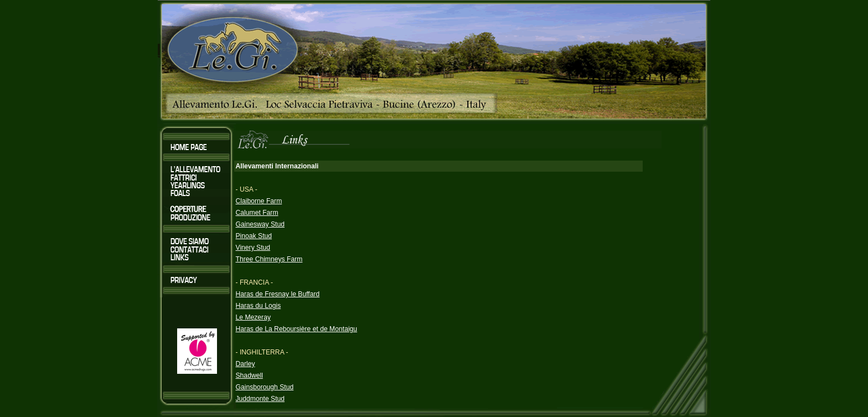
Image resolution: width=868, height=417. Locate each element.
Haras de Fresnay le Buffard (278, 294)
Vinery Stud (253, 248)
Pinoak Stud (254, 236)
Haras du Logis (259, 306)
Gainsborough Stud (265, 387)
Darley (246, 364)
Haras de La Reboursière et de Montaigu (297, 329)
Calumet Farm (257, 213)
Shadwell (249, 375)
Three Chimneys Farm (269, 259)
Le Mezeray (254, 317)
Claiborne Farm (259, 201)
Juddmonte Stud (260, 399)
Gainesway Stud (260, 224)
